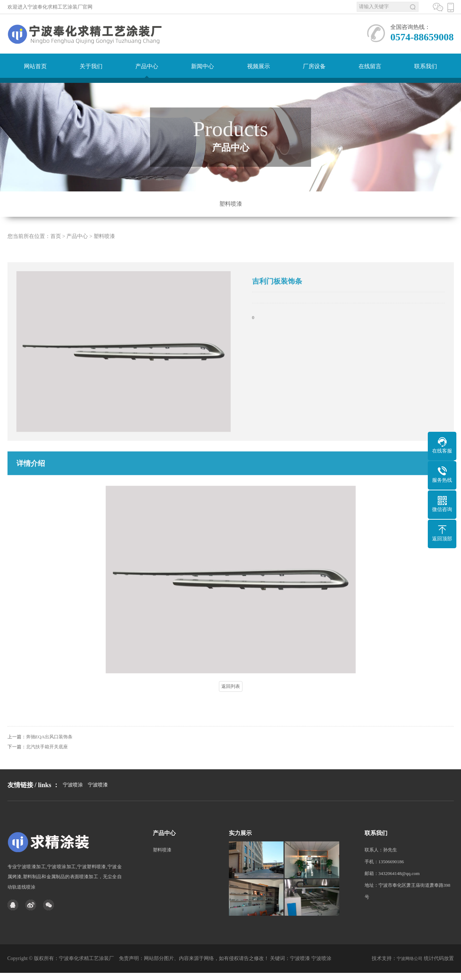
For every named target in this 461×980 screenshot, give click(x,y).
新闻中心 (202, 66)
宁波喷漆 (98, 800)
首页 (56, 247)
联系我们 (426, 66)
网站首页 (35, 66)
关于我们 (91, 66)
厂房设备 (314, 66)
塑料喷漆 (231, 204)
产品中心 (147, 66)
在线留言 (370, 66)
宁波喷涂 (73, 800)
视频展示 (259, 66)
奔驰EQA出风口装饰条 (49, 748)
